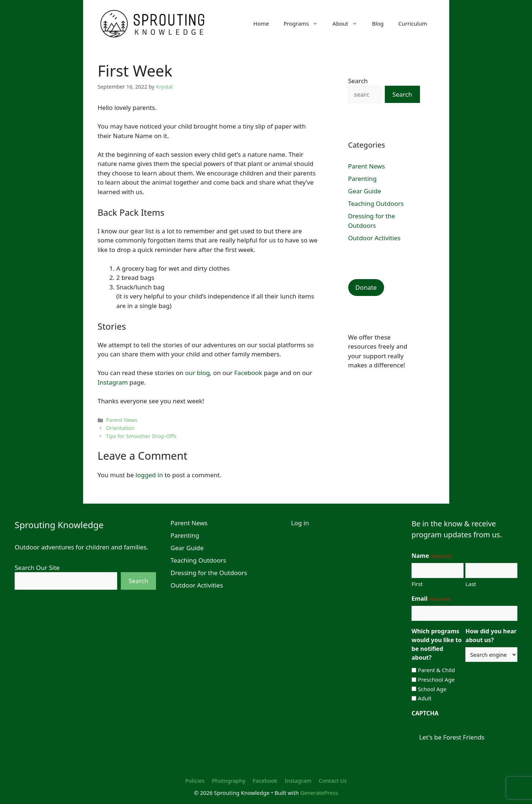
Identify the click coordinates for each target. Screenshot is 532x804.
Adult (425, 698)
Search (358, 81)
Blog (378, 23)
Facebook (248, 373)
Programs (305, 23)
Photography (229, 781)
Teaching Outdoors (376, 203)
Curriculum (413, 23)
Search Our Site (37, 568)
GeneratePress (319, 793)
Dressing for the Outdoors (209, 573)
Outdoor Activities (374, 238)
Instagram (113, 382)
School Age (432, 689)
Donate (366, 287)
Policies (195, 781)
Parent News (122, 420)
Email (431, 599)
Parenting (362, 179)
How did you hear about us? (491, 636)
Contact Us (333, 781)
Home (261, 23)
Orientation (120, 428)
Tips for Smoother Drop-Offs (141, 436)
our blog (198, 373)
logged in (149, 475)
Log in (300, 523)
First (417, 584)
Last (471, 584)
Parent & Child (436, 670)
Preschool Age (436, 679)
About (349, 23)
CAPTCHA (425, 713)
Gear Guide (365, 191)
